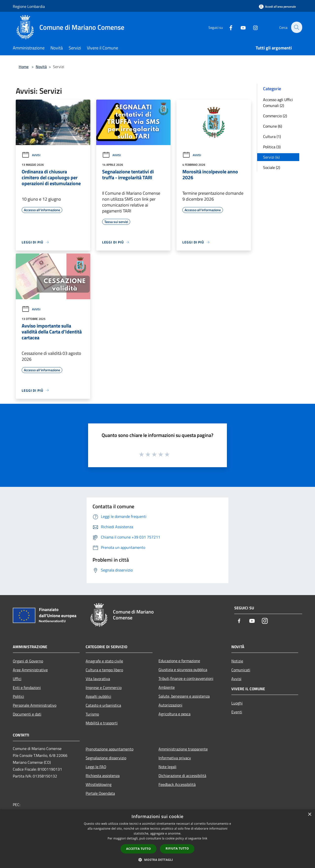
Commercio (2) (275, 116)
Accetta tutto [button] (139, 849)
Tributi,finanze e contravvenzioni (186, 678)
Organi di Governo (28, 661)
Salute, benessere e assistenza (184, 696)
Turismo (92, 714)
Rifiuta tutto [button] (177, 848)
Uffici (17, 679)
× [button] (309, 815)
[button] (157, 860)
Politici (18, 696)
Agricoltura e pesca (174, 714)
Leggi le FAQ (96, 767)
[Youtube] (240, 27)
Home (24, 67)
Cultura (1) (272, 136)
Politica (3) (272, 147)
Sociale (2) (272, 167)
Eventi (237, 712)
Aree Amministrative (30, 670)
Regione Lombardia (29, 6)
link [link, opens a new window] (205, 838)
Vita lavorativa (98, 679)
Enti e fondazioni (27, 688)
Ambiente (167, 687)
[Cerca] (296, 27)
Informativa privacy (175, 758)
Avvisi (31, 155)
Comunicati (241, 670)
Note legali (167, 767)
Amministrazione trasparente (183, 749)
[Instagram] (252, 27)
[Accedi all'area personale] (277, 7)
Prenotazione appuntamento (110, 749)
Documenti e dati (27, 714)
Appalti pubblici (98, 696)
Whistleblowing (99, 784)
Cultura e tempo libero (104, 670)
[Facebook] (228, 27)
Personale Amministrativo (35, 705)
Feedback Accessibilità (177, 784)
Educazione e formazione (179, 661)
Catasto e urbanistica (103, 705)
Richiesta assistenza (103, 776)
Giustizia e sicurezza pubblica (183, 670)
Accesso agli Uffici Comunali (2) (278, 103)
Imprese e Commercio (104, 688)
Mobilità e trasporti (102, 723)
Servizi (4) (271, 157)
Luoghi (237, 703)
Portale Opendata (100, 793)
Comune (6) (273, 126)
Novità (41, 67)
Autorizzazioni (170, 705)
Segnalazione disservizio (106, 758)
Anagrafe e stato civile (104, 661)
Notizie (237, 661)
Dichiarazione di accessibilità (182, 776)
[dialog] (157, 839)
